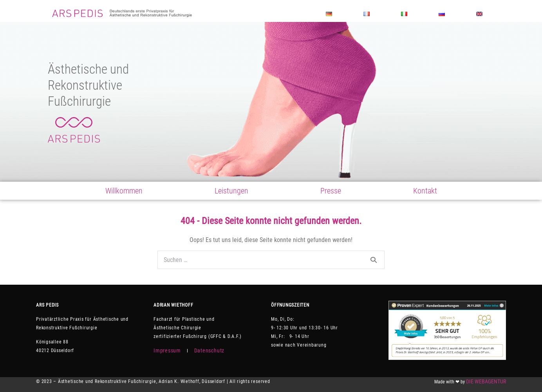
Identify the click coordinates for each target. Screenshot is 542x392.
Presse (331, 191)
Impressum (167, 350)
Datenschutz (209, 350)
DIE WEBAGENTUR (486, 381)
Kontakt (425, 191)
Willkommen (124, 191)
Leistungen (231, 191)
